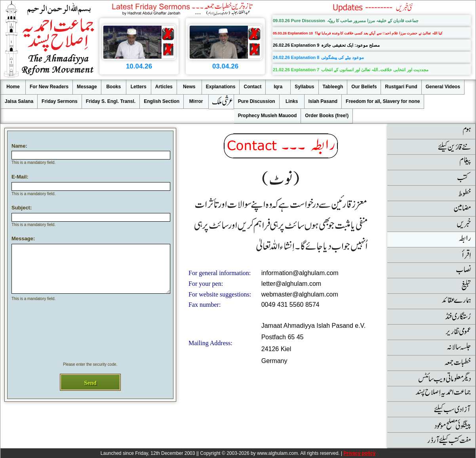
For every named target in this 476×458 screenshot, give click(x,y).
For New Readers (49, 87)
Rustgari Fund (401, 87)
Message (87, 87)
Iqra (278, 87)
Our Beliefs (364, 87)
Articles (164, 87)
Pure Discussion (257, 101)
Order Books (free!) (327, 116)
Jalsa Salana (19, 101)
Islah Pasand (323, 101)
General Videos (443, 87)
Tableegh (333, 87)
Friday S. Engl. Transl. (111, 101)
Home (13, 87)
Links (292, 101)
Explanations (221, 87)
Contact (252, 87)
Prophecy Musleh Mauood (268, 116)
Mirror (196, 101)
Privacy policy (359, 453)
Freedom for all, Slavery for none (383, 101)
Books (113, 87)
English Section (162, 101)
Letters (139, 87)
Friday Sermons (60, 101)
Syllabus (304, 87)
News (189, 87)
